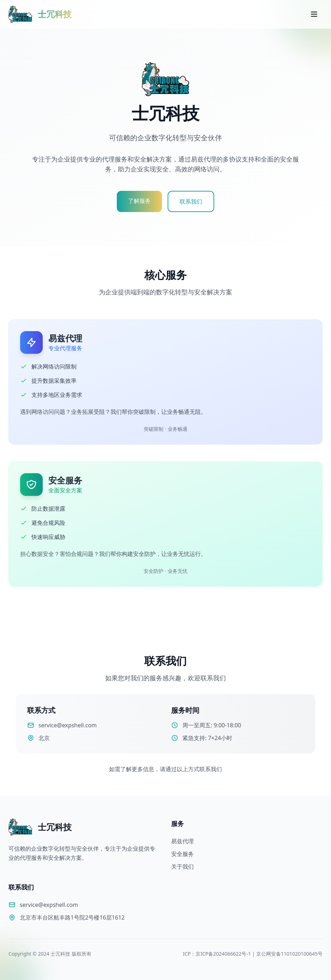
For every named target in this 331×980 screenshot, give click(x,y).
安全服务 (182, 854)
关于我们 (182, 867)
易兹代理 (182, 841)
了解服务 (139, 201)
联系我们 (191, 201)
